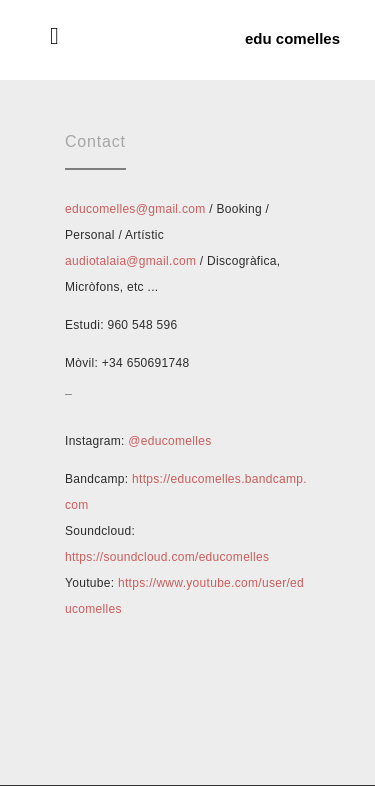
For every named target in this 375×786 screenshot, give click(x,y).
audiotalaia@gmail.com (130, 261)
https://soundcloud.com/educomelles (167, 557)
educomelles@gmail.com (135, 209)
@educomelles (169, 441)
